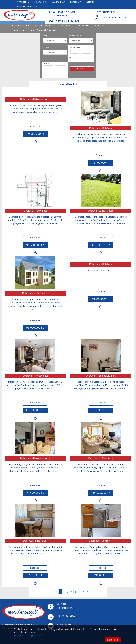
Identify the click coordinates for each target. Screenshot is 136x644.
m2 (71, 58)
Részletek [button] (35, 126)
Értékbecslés (67, 26)
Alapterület (75, 47)
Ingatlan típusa (50, 47)
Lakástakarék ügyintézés (92, 26)
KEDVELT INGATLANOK (27, 6)
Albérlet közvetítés (45, 26)
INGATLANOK (40, 2)
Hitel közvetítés (17, 30)
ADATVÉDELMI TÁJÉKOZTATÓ (44, 30)
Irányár (47, 64)
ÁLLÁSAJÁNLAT (58, 2)
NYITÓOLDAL (23, 2)
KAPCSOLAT (76, 2)
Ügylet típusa (75, 35)
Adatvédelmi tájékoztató (28, 635)
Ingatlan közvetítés (19, 26)
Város (46, 35)
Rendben (113, 640)
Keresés (82, 69)
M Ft (46, 74)
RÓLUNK (90, 2)
